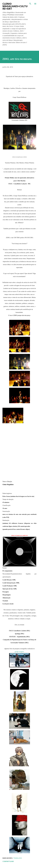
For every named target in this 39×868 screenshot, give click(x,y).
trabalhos (18, 858)
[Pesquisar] (30, 4)
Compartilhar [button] (8, 861)
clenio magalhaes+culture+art (15, 6)
